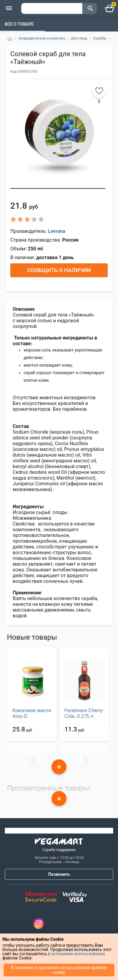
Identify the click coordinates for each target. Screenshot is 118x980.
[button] (58, 188)
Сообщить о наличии (59, 270)
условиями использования (78, 954)
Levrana (57, 231)
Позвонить (59, 874)
